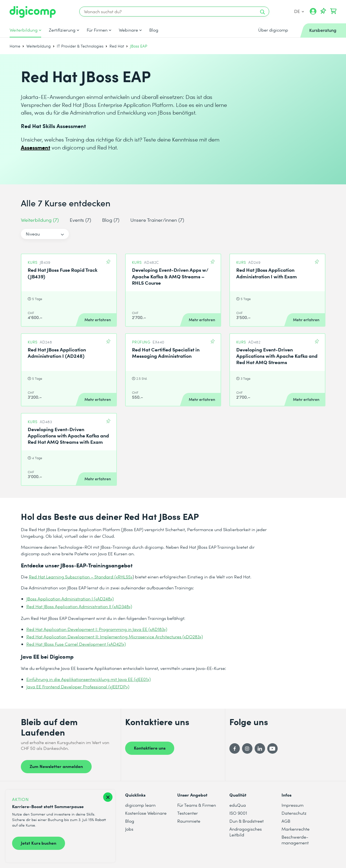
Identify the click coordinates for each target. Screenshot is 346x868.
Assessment (36, 147)
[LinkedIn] (260, 748)
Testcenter (188, 813)
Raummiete (189, 821)
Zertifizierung (62, 30)
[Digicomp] (33, 12)
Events (80, 220)
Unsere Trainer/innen (157, 220)
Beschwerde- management (295, 840)
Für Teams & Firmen (197, 805)
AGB (286, 821)
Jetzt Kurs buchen (39, 843)
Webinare (128, 30)
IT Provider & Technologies (80, 46)
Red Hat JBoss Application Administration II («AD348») (79, 606)
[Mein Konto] (313, 13)
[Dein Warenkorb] (333, 11)
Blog (154, 30)
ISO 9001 (238, 813)
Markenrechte (296, 829)
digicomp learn (140, 805)
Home (15, 46)
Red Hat (117, 46)
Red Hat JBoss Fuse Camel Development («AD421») (76, 644)
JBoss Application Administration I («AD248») (70, 599)
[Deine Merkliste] (323, 11)
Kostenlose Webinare (146, 813)
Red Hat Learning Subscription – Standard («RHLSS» (81, 577)
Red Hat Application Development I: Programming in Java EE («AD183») (97, 629)
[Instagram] (247, 748)
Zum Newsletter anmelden (56, 766)
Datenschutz (294, 813)
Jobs (129, 829)
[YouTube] (272, 748)
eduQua (238, 805)
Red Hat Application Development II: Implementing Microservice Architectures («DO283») (115, 637)
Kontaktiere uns (150, 748)
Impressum (292, 805)
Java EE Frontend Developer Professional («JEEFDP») (78, 687)
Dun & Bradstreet (247, 821)
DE (299, 11)
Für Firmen (97, 30)
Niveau (33, 234)
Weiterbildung (24, 30)
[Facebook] (235, 748)
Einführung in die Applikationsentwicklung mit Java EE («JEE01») (88, 679)
